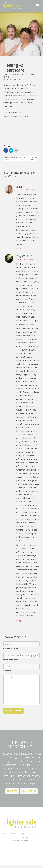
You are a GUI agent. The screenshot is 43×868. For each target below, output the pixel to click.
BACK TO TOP (22, 846)
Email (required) (10, 660)
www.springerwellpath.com (16, 116)
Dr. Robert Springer (31, 157)
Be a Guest (12, 791)
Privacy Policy (16, 840)
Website (7, 671)
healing (7, 160)
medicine (23, 160)
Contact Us (28, 840)
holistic (15, 160)
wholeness (32, 160)
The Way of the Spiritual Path (14, 75)
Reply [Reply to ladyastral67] (19, 620)
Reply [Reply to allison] (19, 249)
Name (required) (11, 648)
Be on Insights (29, 791)
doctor (19, 157)
